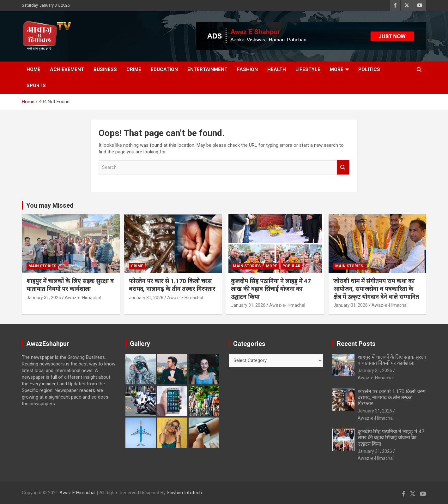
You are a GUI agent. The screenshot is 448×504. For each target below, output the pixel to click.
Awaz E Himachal (77, 493)
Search (343, 167)
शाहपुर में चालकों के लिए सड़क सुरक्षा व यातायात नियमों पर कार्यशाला (70, 285)
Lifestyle (308, 69)
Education (164, 69)
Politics (369, 69)
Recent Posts (356, 344)
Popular (291, 266)
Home (33, 69)
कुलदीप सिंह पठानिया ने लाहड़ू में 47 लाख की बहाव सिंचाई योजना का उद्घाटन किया (271, 289)
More (337, 69)
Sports (36, 86)
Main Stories (42, 266)
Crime (134, 69)
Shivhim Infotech (184, 493)
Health (277, 69)
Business (105, 69)
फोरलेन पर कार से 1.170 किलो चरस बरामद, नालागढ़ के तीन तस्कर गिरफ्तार (172, 285)
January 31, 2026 (44, 298)
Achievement (67, 69)
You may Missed (50, 205)
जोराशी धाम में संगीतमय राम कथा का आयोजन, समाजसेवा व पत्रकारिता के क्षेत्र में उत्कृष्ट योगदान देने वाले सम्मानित (376, 289)
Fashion (247, 69)
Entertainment (207, 69)
